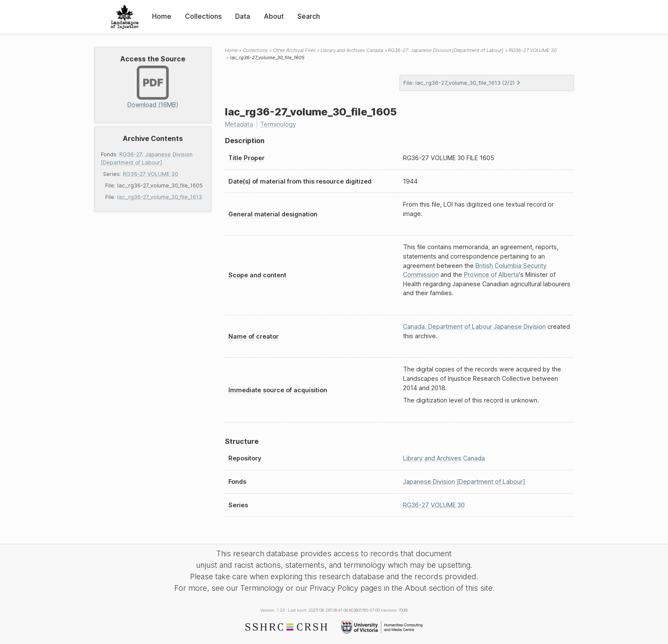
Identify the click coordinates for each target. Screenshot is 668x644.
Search (309, 16)
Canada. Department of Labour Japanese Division (474, 326)
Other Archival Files (294, 50)
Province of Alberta (491, 275)
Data (243, 16)
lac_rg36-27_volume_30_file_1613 (160, 197)
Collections (203, 16)
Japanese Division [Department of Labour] (464, 482)
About (274, 16)
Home (162, 16)
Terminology (278, 124)
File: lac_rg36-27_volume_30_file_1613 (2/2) (462, 83)
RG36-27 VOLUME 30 (150, 174)
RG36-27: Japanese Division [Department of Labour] (446, 50)
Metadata (239, 124)
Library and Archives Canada (352, 50)
